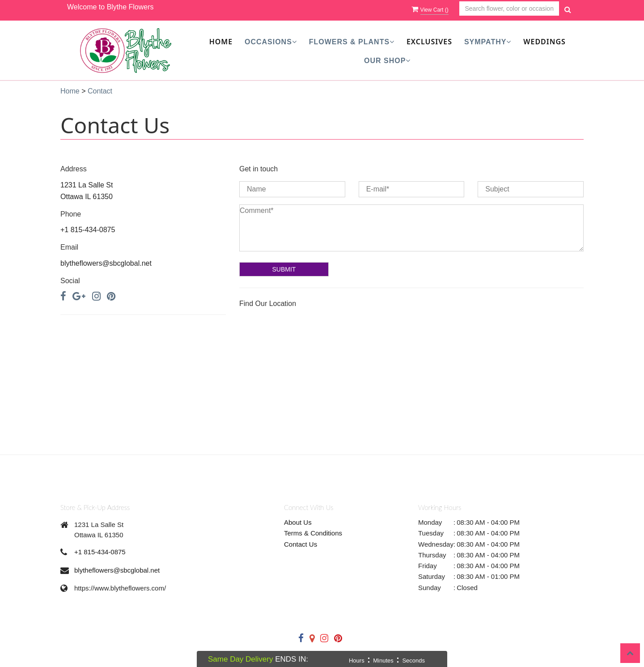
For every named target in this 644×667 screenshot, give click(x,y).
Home (221, 42)
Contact (100, 91)
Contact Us (301, 544)
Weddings (544, 42)
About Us (298, 522)
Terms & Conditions (313, 533)
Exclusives (429, 42)
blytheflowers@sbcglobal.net (117, 570)
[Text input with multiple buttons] (509, 9)
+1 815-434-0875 (100, 552)
